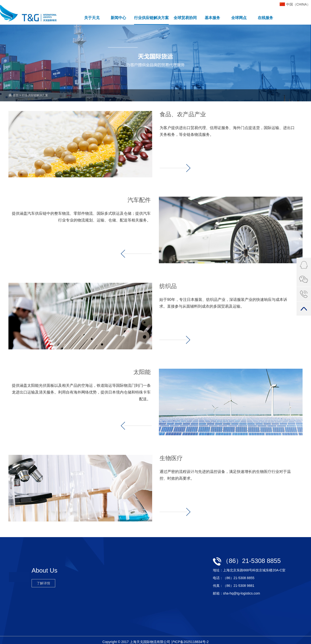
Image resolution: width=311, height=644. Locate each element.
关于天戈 (92, 18)
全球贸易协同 (185, 18)
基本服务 (212, 18)
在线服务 (265, 18)
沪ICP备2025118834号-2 (190, 642)
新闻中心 (118, 18)
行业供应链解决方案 (151, 18)
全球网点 (239, 18)
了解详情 (43, 583)
